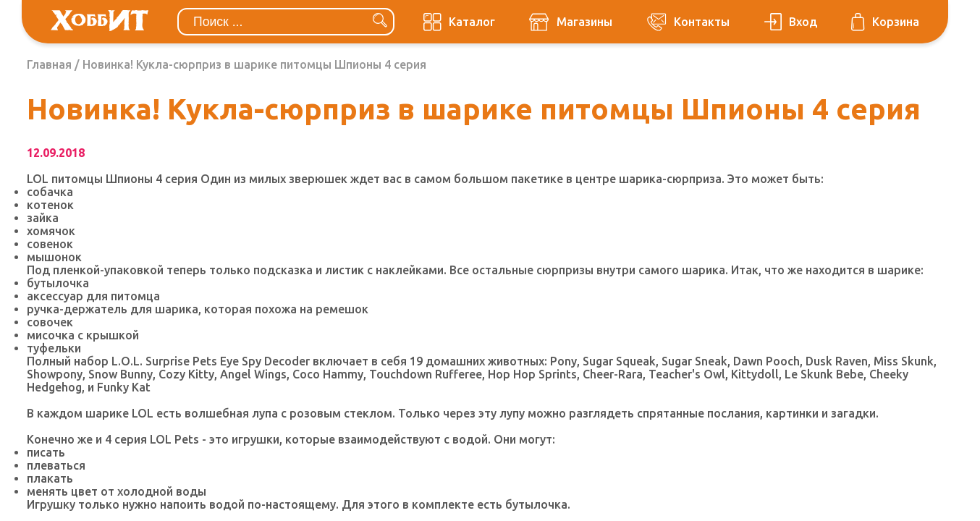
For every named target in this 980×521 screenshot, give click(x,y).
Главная (49, 64)
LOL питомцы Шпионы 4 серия (112, 179)
